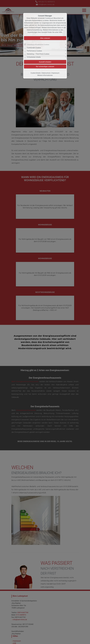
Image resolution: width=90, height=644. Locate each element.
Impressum (56, 73)
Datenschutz (46, 73)
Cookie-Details (36, 73)
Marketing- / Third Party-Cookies (38, 54)
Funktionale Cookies (34, 48)
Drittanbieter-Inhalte (34, 57)
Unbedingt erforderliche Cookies (38, 45)
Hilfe (60, 32)
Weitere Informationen (45, 75)
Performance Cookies (34, 51)
